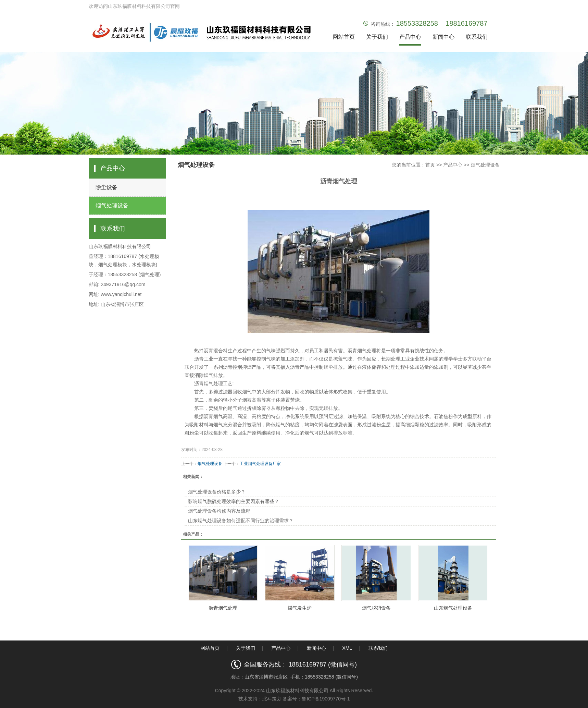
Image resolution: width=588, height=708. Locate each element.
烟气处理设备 (112, 205)
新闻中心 (443, 37)
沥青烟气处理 (223, 608)
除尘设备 (107, 187)
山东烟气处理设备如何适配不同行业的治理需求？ (241, 521)
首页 (430, 165)
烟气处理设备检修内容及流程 (219, 511)
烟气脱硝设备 (376, 608)
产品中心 (410, 37)
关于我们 (377, 37)
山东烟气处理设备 (453, 608)
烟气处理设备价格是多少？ (217, 492)
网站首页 (344, 37)
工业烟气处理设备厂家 (260, 464)
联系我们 (477, 37)
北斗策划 (272, 699)
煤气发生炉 (300, 608)
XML (347, 648)
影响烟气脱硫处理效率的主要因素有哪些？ (234, 501)
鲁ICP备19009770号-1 (326, 699)
